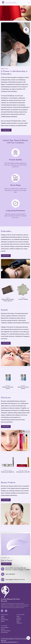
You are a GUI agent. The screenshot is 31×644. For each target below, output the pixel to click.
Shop (18, 621)
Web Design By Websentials (9, 642)
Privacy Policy (4, 632)
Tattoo (3, 616)
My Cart (3, 629)
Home (18, 616)
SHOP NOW (6, 256)
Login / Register (5, 628)
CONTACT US (6, 564)
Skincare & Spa (5, 620)
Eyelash (3, 618)
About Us (19, 618)
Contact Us (19, 623)
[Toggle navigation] (29, 3)
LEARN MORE (6, 130)
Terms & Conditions (6, 631)
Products (19, 620)
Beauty (3, 621)
